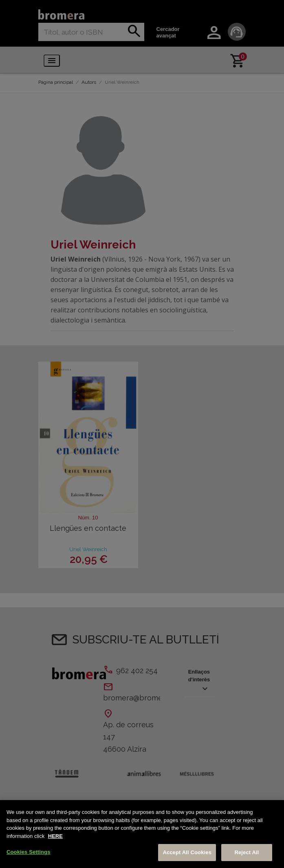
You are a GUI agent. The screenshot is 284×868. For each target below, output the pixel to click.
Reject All (247, 852)
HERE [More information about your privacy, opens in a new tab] (55, 836)
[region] (142, 834)
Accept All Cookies (187, 852)
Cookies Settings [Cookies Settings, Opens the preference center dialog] (29, 852)
